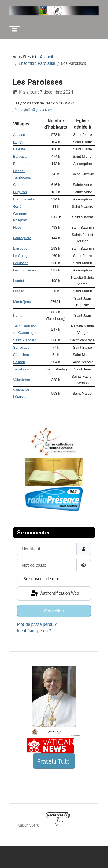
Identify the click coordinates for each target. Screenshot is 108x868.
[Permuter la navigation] (14, 30)
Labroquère (22, 238)
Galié (17, 206)
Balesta (19, 149)
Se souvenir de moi (41, 579)
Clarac (18, 185)
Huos (17, 227)
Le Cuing (20, 256)
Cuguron (20, 192)
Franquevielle (24, 199)
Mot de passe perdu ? (37, 624)
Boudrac (20, 164)
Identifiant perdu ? (34, 631)
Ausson (19, 135)
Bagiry (18, 142)
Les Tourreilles (25, 270)
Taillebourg (22, 369)
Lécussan (21, 263)
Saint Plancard (25, 340)
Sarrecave (21, 347)
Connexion (54, 611)
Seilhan (19, 362)
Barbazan (21, 156)
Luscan (19, 291)
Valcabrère (22, 380)
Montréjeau (22, 302)
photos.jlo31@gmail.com (32, 110)
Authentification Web (54, 594)
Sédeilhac (21, 355)
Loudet (19, 281)
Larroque (20, 248)
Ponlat (18, 315)
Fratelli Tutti (54, 761)
